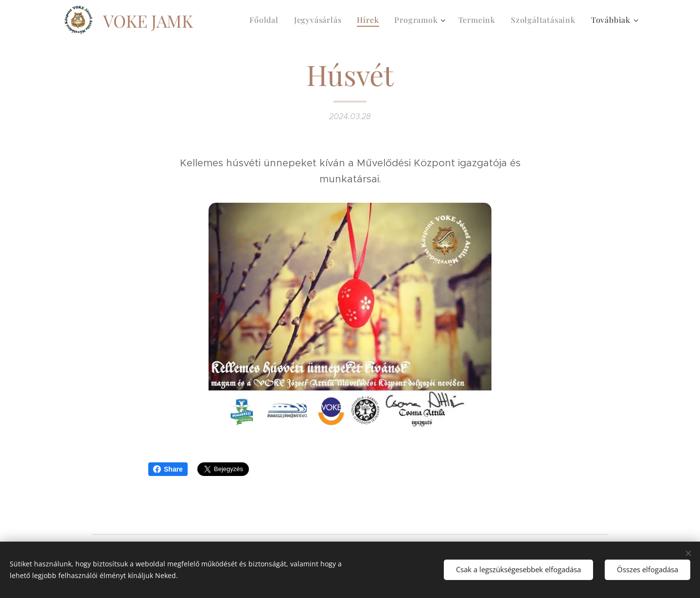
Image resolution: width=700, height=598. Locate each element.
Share (168, 469)
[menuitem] (267, 20)
